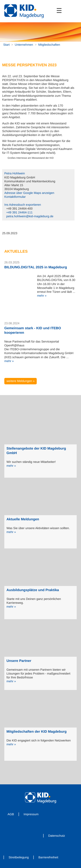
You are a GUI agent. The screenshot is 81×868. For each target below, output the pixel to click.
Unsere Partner (19, 661)
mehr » (42, 296)
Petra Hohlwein (15, 173)
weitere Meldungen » (21, 381)
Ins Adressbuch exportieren (23, 205)
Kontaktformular (15, 197)
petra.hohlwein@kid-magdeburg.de (30, 216)
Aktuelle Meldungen (23, 519)
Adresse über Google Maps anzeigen (29, 193)
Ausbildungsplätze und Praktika (33, 590)
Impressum (31, 814)
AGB (11, 814)
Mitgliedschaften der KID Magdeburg (37, 732)
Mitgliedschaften (49, 45)
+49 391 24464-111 (19, 212)
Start (6, 45)
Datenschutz (57, 836)
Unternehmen (24, 45)
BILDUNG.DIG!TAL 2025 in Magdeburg (36, 267)
